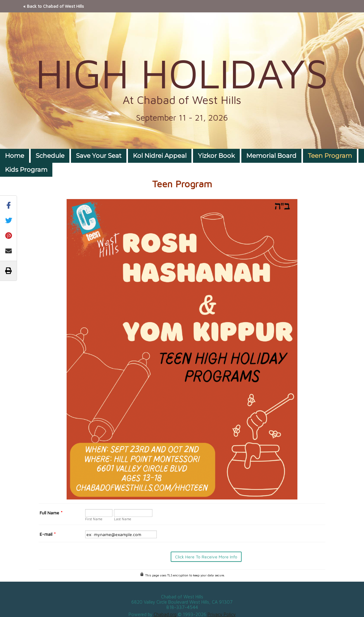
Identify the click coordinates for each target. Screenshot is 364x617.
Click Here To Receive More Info (206, 557)
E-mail (48, 534)
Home (15, 156)
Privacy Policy (222, 614)
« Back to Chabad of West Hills (54, 6)
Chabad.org (165, 614)
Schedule (50, 156)
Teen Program (330, 156)
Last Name (123, 519)
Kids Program (26, 170)
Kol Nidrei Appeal (160, 156)
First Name (94, 519)
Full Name (51, 513)
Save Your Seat (99, 156)
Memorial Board (271, 156)
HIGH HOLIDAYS (182, 73)
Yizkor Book (216, 156)
